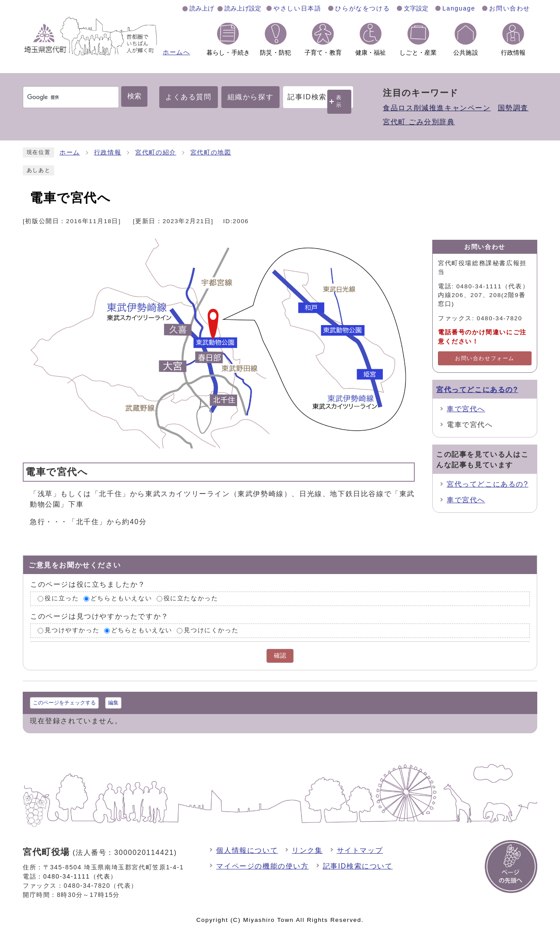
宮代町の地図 (211, 152)
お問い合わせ (510, 8)
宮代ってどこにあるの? (477, 390)
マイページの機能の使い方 (262, 866)
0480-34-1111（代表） (80, 876)
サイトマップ (360, 850)
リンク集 (307, 850)
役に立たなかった (191, 599)
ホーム (70, 152)
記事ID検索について (358, 866)
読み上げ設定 (243, 8)
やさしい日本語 (297, 8)
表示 (339, 101)
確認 (280, 656)
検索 (134, 96)
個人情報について (247, 850)
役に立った (62, 599)
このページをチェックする (64, 703)
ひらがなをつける (362, 8)
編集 (113, 703)
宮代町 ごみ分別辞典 (419, 122)
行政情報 (108, 152)
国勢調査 (513, 108)
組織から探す (251, 97)
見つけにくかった (211, 630)
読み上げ (202, 8)
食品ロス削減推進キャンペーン (437, 108)
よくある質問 (189, 97)
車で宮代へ (466, 409)
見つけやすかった (72, 630)
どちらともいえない (121, 599)
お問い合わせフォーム (485, 358)
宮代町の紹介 (156, 152)
